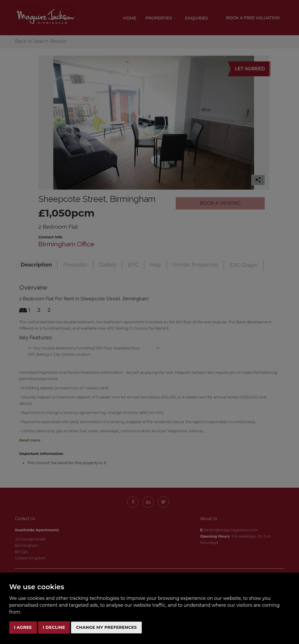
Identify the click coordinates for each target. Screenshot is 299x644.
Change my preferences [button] (106, 627)
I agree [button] (23, 627)
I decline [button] (54, 627)
